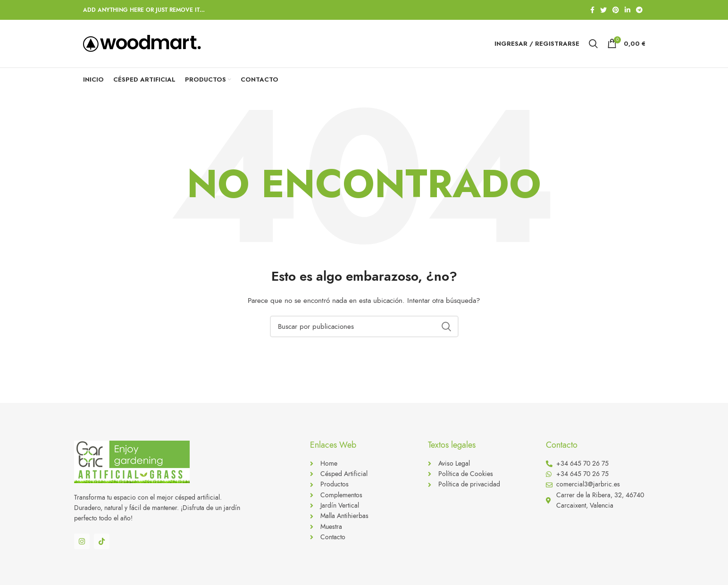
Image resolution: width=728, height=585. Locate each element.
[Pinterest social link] (616, 10)
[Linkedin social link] (628, 10)
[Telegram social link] (639, 10)
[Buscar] (364, 328)
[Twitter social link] (603, 10)
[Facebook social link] (592, 10)
